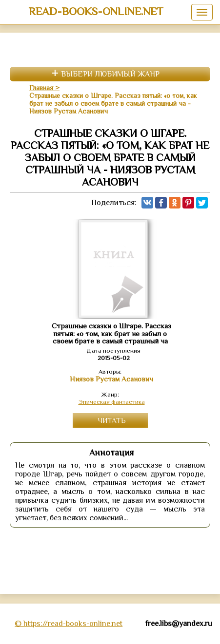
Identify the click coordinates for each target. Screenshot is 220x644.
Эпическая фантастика (112, 402)
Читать (112, 420)
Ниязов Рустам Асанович (111, 379)
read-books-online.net (96, 11)
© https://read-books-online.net (69, 624)
